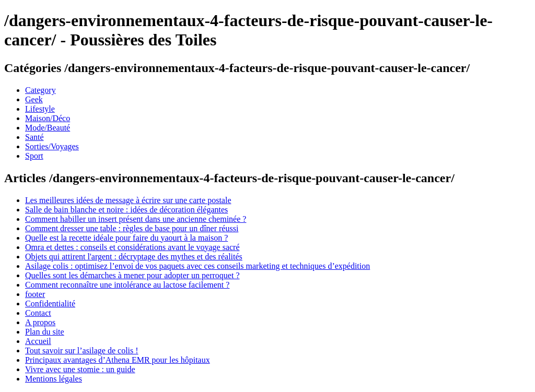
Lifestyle (40, 109)
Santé (34, 137)
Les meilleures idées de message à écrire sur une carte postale (128, 200)
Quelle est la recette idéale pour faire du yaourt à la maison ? (126, 238)
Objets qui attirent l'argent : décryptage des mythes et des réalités (134, 257)
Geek (34, 99)
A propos (40, 322)
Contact (38, 313)
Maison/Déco (48, 118)
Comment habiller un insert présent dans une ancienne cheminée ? (136, 219)
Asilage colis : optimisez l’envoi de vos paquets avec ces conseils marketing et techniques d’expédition (197, 266)
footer (35, 294)
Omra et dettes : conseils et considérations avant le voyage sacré (132, 247)
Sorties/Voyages (52, 146)
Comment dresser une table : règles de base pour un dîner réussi (132, 228)
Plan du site (45, 332)
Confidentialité (50, 304)
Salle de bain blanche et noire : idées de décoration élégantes (126, 210)
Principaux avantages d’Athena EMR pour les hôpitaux (118, 360)
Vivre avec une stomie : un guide (80, 369)
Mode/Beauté (48, 128)
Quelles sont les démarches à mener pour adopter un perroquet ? (132, 275)
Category (40, 90)
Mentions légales (54, 379)
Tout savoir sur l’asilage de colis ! (82, 351)
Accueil (38, 341)
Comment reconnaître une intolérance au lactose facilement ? (127, 285)
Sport (34, 156)
